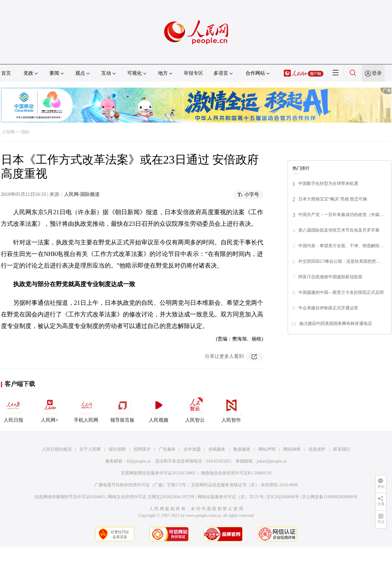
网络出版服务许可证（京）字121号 (231, 497)
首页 (6, 73)
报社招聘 (117, 449)
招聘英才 (142, 449)
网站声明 (267, 449)
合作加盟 (192, 449)
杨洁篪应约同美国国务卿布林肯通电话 (336, 324)
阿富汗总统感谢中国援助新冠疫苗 (330, 277)
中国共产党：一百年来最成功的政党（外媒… (341, 215)
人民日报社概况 (57, 449)
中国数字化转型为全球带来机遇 (328, 184)
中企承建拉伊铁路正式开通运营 (328, 308)
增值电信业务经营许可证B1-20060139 (236, 473)
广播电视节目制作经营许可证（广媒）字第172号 (140, 485)
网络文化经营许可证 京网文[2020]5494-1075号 (151, 497)
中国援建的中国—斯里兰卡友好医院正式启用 (341, 292)
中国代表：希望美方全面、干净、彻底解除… (341, 246)
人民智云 (195, 409)
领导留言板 (122, 409)
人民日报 (13, 409)
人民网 (8, 132)
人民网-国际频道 (82, 194)
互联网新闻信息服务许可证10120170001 (158, 473)
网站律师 (292, 449)
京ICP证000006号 (283, 497)
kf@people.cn (139, 461)
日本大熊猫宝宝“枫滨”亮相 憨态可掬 (333, 199)
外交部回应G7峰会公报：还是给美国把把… (339, 261)
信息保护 (317, 449)
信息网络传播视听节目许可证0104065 (70, 497)
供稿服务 (217, 449)
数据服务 (242, 449)
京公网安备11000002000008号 (330, 497)
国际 (25, 132)
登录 (377, 73)
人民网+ (50, 409)
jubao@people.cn (272, 461)
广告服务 (167, 449)
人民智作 (231, 409)
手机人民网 (86, 409)
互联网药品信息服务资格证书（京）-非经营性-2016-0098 (244, 485)
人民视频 (159, 409)
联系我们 (342, 449)
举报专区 (193, 73)
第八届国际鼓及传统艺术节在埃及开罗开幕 (339, 230)
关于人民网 (90, 449)
